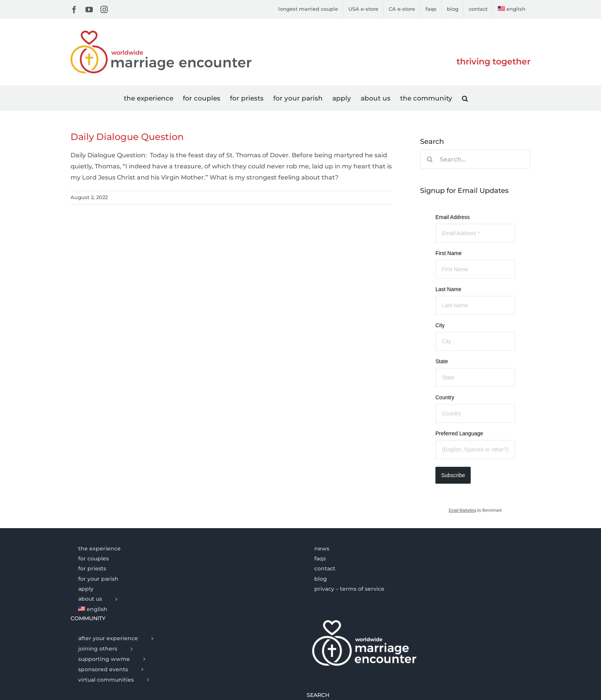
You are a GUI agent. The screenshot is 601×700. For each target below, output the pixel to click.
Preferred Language (459, 433)
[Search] (430, 159)
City (440, 325)
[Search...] (475, 159)
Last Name (448, 289)
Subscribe (453, 475)
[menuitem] (512, 9)
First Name (448, 253)
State (442, 361)
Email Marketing (463, 510)
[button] (465, 98)
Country (445, 397)
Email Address (452, 217)
